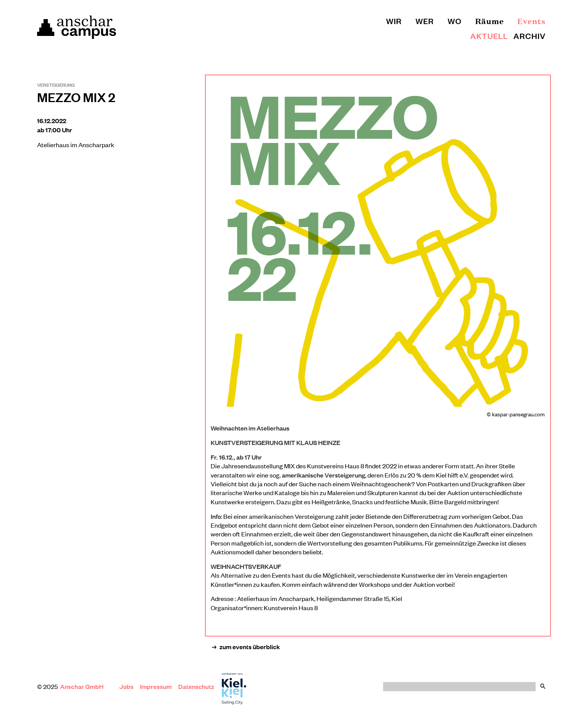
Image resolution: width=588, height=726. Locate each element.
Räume (490, 21)
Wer (425, 21)
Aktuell (489, 36)
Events (531, 21)
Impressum (156, 686)
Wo (455, 21)
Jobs (126, 686)
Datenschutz (196, 686)
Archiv (530, 36)
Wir (394, 21)
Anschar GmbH (82, 686)
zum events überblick (246, 647)
